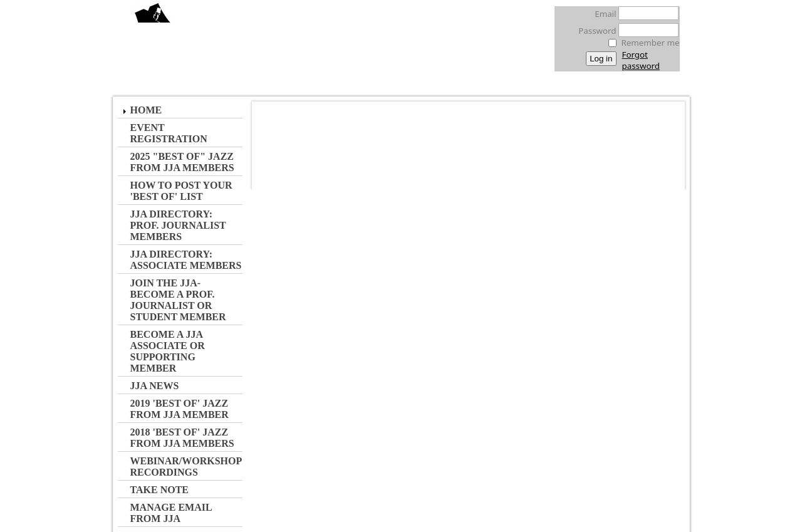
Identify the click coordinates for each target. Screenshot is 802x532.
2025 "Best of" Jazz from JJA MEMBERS (182, 162)
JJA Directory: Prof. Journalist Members (178, 225)
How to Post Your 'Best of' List (181, 191)
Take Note (160, 490)
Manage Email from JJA (171, 513)
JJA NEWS (155, 386)
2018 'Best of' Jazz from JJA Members (182, 438)
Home (146, 110)
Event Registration (169, 133)
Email (602, 14)
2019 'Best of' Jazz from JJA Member (180, 409)
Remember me (651, 43)
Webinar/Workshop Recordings (186, 467)
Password (594, 31)
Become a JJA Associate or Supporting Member (168, 351)
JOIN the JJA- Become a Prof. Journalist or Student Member (178, 300)
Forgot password (641, 60)
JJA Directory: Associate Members (186, 260)
